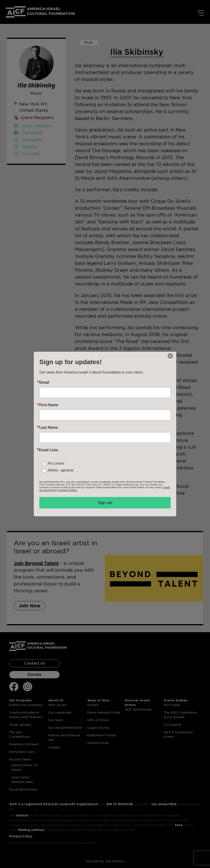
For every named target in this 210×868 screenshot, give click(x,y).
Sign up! (105, 503)
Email (44, 383)
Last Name (49, 428)
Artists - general (60, 470)
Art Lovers (56, 463)
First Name (49, 405)
